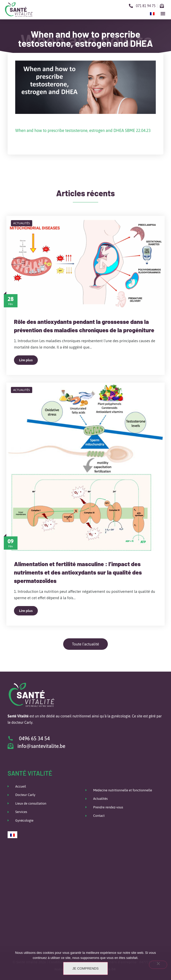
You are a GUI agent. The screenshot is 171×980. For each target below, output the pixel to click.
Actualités (22, 223)
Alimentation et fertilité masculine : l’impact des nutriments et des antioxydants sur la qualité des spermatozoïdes (78, 572)
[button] (163, 13)
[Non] (158, 965)
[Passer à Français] (152, 13)
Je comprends (85, 968)
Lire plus (26, 360)
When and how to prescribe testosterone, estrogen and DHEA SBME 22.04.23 (83, 130)
